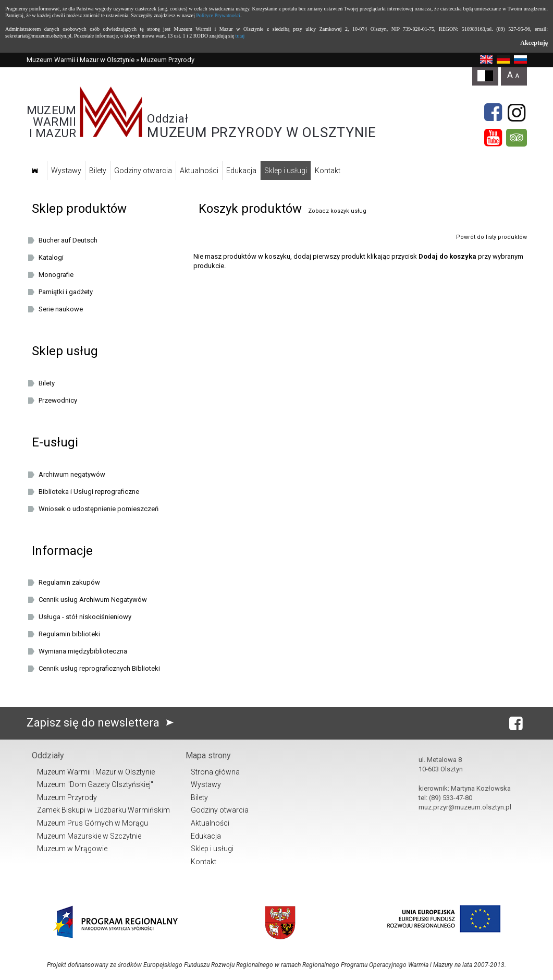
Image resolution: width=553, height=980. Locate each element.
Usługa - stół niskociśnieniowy (85, 617)
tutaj (240, 36)
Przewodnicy (58, 400)
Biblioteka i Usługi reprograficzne (89, 492)
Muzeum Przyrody (67, 797)
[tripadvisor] (517, 138)
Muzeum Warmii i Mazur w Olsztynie (81, 60)
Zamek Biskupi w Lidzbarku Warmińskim (103, 810)
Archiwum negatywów (72, 474)
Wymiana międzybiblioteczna (83, 651)
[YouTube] (493, 138)
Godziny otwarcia (143, 171)
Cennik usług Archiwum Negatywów (93, 600)
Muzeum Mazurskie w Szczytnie (89, 836)
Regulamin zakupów (69, 582)
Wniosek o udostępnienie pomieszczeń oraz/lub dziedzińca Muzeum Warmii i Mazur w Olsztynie (106, 511)
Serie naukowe (61, 309)
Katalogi (51, 257)
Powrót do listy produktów (491, 237)
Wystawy (66, 171)
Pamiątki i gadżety (66, 292)
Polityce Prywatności (218, 15)
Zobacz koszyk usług (337, 211)
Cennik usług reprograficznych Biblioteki (99, 668)
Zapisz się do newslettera (102, 723)
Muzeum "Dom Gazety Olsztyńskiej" (95, 784)
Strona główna (215, 772)
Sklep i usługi (286, 171)
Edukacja (241, 171)
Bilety (98, 171)
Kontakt (328, 171)
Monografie (56, 275)
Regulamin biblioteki (69, 634)
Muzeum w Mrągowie (72, 849)
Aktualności (199, 171)
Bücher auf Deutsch (68, 240)
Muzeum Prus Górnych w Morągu (93, 823)
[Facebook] (493, 113)
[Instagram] (517, 113)
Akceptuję (534, 43)
